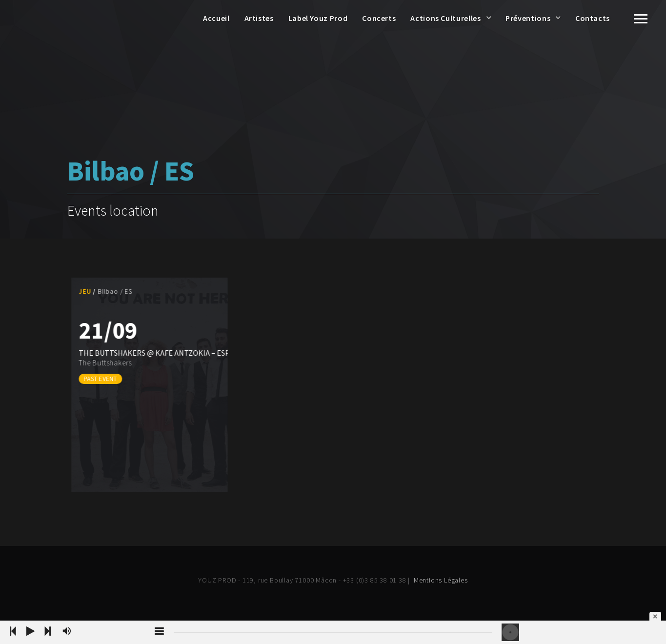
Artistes (259, 18)
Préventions (528, 18)
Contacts (593, 18)
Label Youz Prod (318, 18)
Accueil (216, 18)
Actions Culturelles (445, 18)
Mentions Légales (441, 580)
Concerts (379, 18)
